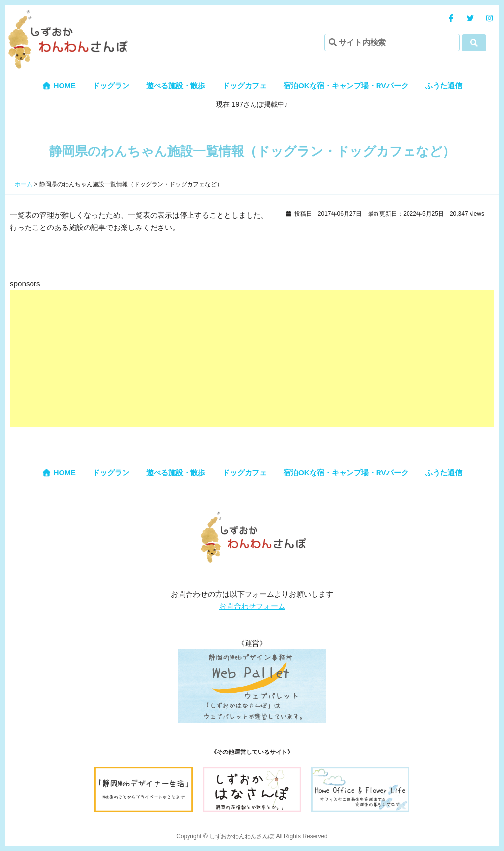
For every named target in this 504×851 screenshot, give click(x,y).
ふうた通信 (444, 85)
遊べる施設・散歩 (176, 85)
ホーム (24, 184)
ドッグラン (111, 85)
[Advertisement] (252, 359)
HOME (59, 85)
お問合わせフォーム (252, 606)
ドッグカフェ (245, 85)
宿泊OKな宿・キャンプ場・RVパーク (346, 85)
